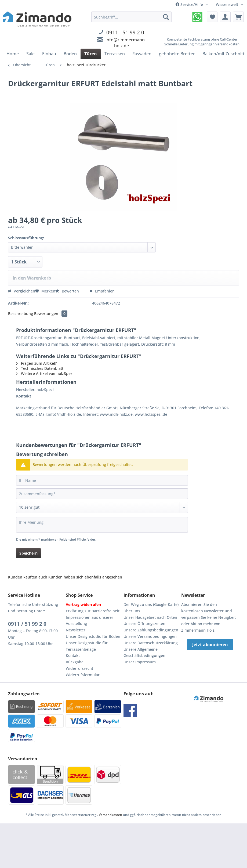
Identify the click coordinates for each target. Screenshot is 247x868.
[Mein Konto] (225, 17)
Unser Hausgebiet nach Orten (150, 617)
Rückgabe (75, 662)
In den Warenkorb (32, 278)
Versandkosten (110, 815)
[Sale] (30, 54)
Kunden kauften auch (28, 577)
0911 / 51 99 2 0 (27, 624)
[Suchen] (166, 17)
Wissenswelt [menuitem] (228, 4)
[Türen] (91, 54)
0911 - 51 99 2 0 (125, 32)
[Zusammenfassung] (102, 494)
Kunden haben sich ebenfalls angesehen (85, 577)
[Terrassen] (115, 54)
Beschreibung (21, 314)
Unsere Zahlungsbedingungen (151, 630)
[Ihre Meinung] (102, 525)
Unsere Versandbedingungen (150, 636)
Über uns (132, 611)
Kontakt (73, 655)
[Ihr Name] (102, 480)
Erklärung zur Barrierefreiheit (93, 611)
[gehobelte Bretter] (177, 54)
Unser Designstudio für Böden (93, 636)
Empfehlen (102, 291)
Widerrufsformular (83, 675)
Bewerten (68, 291)
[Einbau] (49, 54)
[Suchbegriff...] (131, 17)
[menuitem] (131, 36)
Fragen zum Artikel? (36, 363)
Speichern (28, 553)
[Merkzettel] (212, 17)
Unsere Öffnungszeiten (144, 623)
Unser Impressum (140, 662)
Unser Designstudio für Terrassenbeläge (87, 646)
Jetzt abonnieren (210, 645)
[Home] (13, 54)
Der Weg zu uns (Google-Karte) (151, 604)
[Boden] (70, 54)
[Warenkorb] (238, 17)
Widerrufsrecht (79, 668)
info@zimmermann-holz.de (126, 43)
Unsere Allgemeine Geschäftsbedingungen (144, 652)
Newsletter (76, 630)
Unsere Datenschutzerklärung (151, 643)
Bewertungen (51, 314)
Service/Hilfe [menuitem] (190, 4)
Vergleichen (22, 291)
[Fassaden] (142, 54)
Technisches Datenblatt (40, 368)
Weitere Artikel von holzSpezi (45, 373)
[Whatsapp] (197, 17)
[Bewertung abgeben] (102, 507)
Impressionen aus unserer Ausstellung (90, 621)
